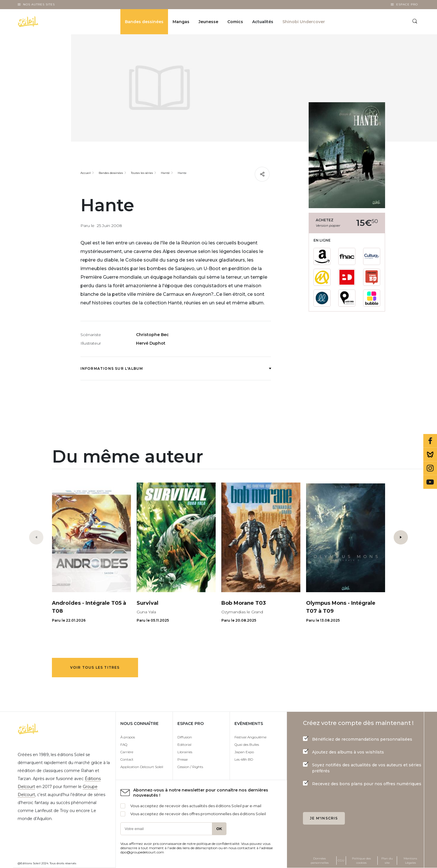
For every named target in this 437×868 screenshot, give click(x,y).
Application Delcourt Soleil (142, 767)
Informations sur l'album (176, 368)
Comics (235, 22)
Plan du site (387, 861)
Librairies (185, 752)
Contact (127, 759)
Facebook (430, 441)
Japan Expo (244, 752)
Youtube (430, 482)
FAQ (124, 745)
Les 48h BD (244, 759)
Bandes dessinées (144, 22)
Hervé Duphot (151, 343)
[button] (401, 537)
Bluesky (430, 455)
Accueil (86, 173)
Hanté (165, 173)
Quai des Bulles (247, 745)
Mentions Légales (410, 861)
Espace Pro (407, 4)
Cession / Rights (190, 767)
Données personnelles (320, 861)
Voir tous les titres (95, 667)
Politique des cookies (361, 861)
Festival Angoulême (250, 737)
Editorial (184, 745)
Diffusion (185, 737)
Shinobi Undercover (304, 22)
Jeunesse (208, 22)
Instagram (430, 468)
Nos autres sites (39, 4)
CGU (341, 860)
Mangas (181, 22)
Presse (183, 759)
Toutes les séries (142, 173)
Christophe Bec (152, 335)
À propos (128, 737)
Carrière (127, 752)
